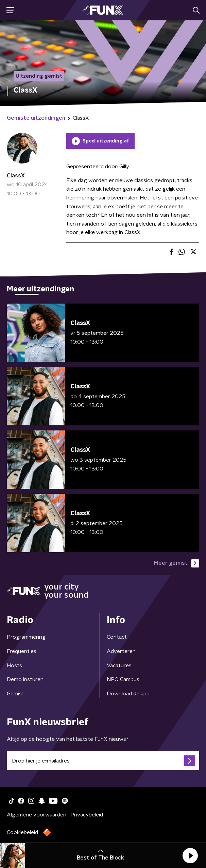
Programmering (26, 637)
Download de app (128, 694)
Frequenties (22, 651)
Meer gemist (176, 563)
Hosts (14, 666)
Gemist (15, 694)
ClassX (16, 176)
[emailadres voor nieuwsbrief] (103, 761)
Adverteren (121, 651)
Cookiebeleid (22, 832)
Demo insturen (25, 679)
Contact (117, 637)
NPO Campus (123, 679)
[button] (190, 855)
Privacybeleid (87, 815)
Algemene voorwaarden (37, 815)
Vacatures (119, 666)
